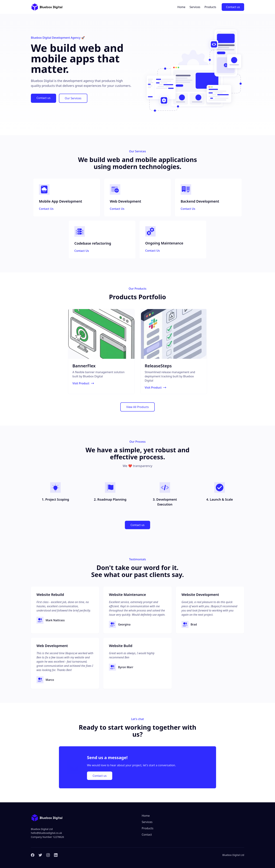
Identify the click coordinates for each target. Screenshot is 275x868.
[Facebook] (33, 855)
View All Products (137, 407)
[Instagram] (48, 855)
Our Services (73, 98)
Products (210, 7)
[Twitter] (40, 855)
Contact (147, 835)
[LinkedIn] (56, 855)
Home (181, 7)
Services (195, 7)
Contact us (233, 7)
